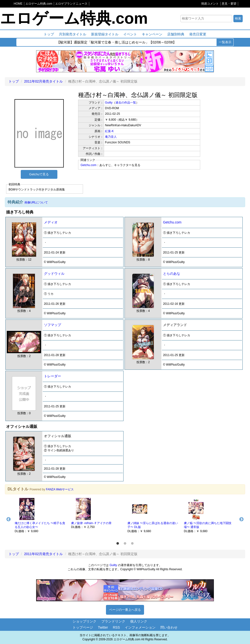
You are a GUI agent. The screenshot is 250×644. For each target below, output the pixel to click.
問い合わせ (169, 627)
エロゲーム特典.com (74, 18)
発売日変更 (198, 34)
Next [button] (241, 519)
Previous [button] (9, 519)
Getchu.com (89, 165)
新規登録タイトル (105, 34)
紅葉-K (109, 131)
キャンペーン (152, 34)
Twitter (103, 627)
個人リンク (139, 621)
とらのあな (172, 274)
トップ (49, 34)
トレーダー (52, 376)
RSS (116, 627)
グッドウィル (54, 274)
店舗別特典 (176, 34)
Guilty (109, 103)
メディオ (51, 222)
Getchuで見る (39, 174)
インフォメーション (140, 627)
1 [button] (118, 544)
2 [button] (125, 544)
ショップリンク (84, 621)
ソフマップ (52, 325)
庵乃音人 (111, 137)
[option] (40, 515)
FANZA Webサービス (60, 489)
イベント (130, 34)
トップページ (83, 627)
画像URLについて (36, 202)
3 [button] (132, 544)
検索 (238, 18)
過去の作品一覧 (126, 103)
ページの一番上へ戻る (125, 610)
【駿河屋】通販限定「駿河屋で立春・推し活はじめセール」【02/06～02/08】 (116, 42)
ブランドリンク (113, 621)
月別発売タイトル (73, 34)
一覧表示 (225, 42)
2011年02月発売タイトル (44, 81)
